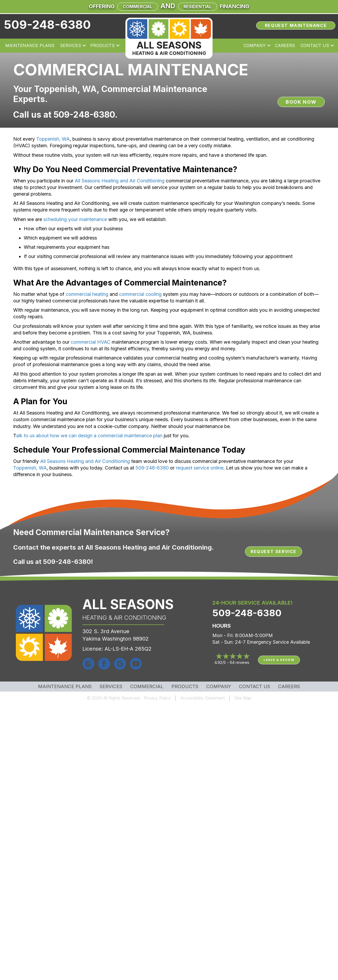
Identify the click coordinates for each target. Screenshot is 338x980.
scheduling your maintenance (75, 219)
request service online (200, 468)
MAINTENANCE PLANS (65, 687)
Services (71, 45)
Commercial (138, 7)
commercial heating (87, 294)
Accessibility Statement (203, 698)
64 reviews (240, 662)
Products (102, 45)
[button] (84, 45)
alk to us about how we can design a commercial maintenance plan (89, 436)
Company (255, 45)
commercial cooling (140, 294)
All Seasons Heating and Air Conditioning (120, 181)
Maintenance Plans (30, 45)
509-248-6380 (47, 25)
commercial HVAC (91, 342)
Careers (285, 45)
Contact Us (315, 45)
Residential (198, 7)
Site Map (243, 698)
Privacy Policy (157, 698)
